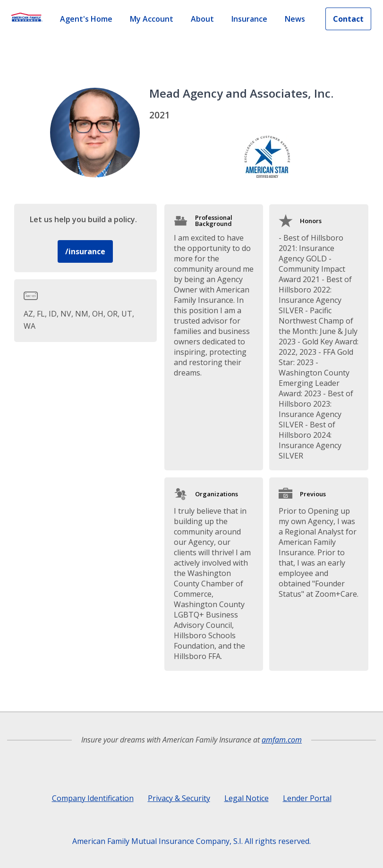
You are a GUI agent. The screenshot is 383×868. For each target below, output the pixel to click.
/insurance (85, 251)
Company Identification (93, 798)
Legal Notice (247, 798)
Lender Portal (307, 798)
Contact (348, 19)
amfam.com (282, 740)
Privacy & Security (179, 798)
